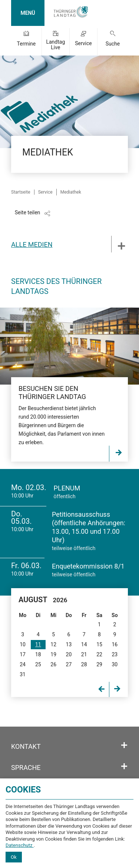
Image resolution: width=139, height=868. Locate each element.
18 (38, 654)
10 (23, 644)
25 (38, 664)
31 (23, 674)
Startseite (21, 192)
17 (23, 654)
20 (69, 654)
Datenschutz (20, 845)
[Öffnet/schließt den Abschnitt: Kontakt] (124, 745)
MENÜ (28, 13)
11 (38, 644)
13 (69, 644)
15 (99, 644)
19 (53, 654)
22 (99, 654)
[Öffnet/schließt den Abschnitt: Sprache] (124, 767)
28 (84, 664)
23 (115, 654)
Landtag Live (55, 45)
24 (23, 664)
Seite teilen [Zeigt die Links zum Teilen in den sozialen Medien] (28, 212)
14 (84, 644)
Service (83, 43)
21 (84, 654)
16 (115, 644)
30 (115, 664)
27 (69, 664)
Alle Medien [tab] (32, 244)
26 (53, 664)
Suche (113, 44)
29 (99, 664)
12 (53, 644)
